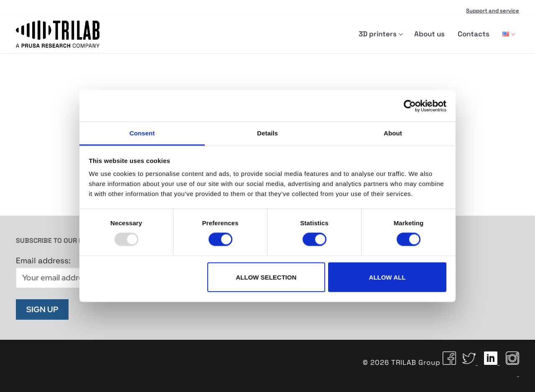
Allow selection (266, 277)
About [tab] (393, 133)
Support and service (493, 11)
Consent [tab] (142, 133)
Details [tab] (267, 133)
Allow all (387, 277)
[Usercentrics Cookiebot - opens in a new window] (410, 106)
